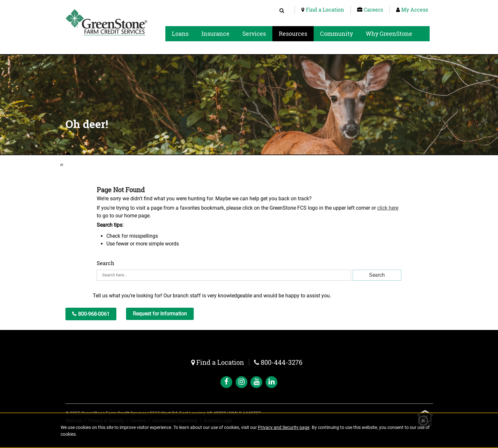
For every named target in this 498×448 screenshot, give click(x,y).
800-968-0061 (94, 314)
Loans (180, 34)
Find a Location (325, 10)
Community (337, 34)
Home (66, 165)
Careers (373, 10)
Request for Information (160, 314)
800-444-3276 (282, 362)
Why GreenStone (389, 34)
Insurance (215, 34)
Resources (293, 34)
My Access (415, 10)
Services (254, 34)
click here (388, 208)
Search (105, 263)
